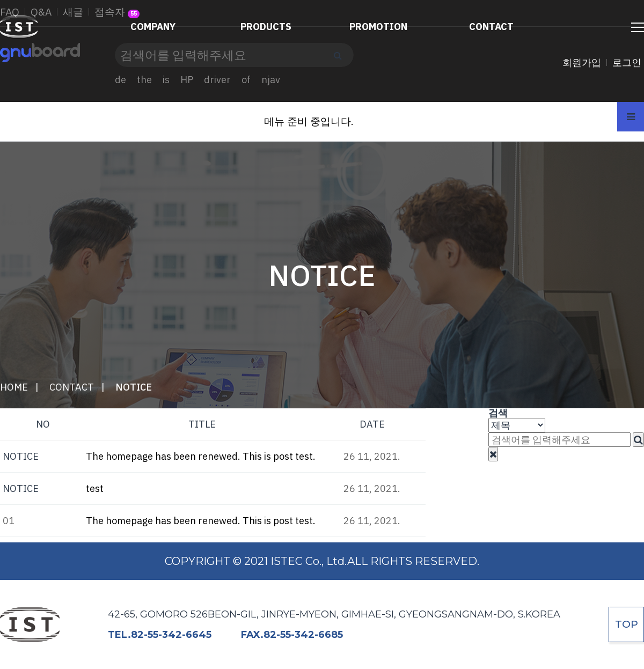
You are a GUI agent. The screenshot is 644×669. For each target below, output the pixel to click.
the (144, 80)
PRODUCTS (266, 27)
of (246, 80)
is (166, 80)
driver (217, 80)
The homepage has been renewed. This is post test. (201, 456)
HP (187, 80)
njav (271, 80)
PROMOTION (378, 27)
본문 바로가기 (0, 0)
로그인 (627, 63)
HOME (14, 387)
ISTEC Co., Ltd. (19, 35)
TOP (627, 624)
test (95, 488)
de (120, 80)
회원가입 (582, 63)
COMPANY (153, 27)
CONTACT (491, 27)
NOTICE (134, 387)
